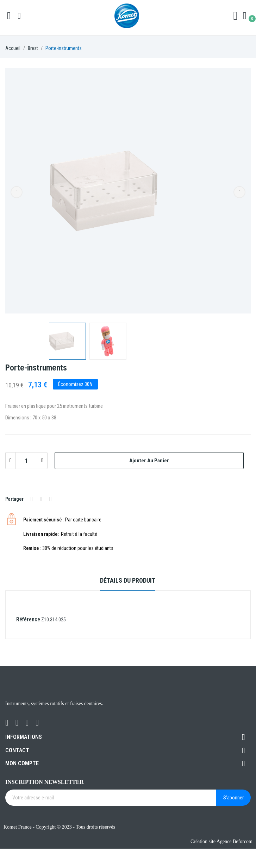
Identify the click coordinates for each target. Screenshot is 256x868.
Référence (28, 619)
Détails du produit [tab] (128, 580)
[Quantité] (26, 461)
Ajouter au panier (149, 461)
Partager (32, 499)
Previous (17, 192)
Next (239, 192)
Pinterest (51, 499)
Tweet (41, 499)
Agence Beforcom (235, 841)
